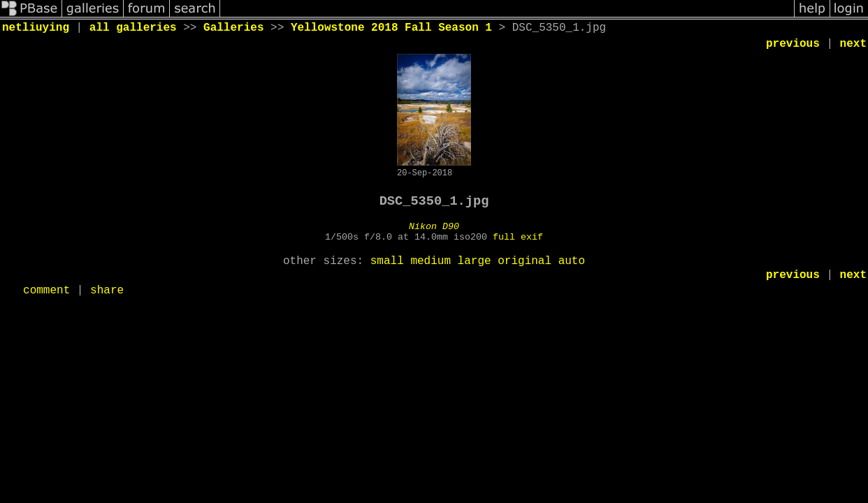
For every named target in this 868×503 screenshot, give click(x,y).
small (387, 261)
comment (46, 291)
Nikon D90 (434, 227)
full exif (518, 237)
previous (793, 44)
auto (572, 261)
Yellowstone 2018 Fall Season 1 (391, 28)
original (525, 261)
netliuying (36, 28)
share (107, 291)
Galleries (233, 28)
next (853, 44)
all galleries (133, 28)
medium (431, 261)
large (475, 261)
